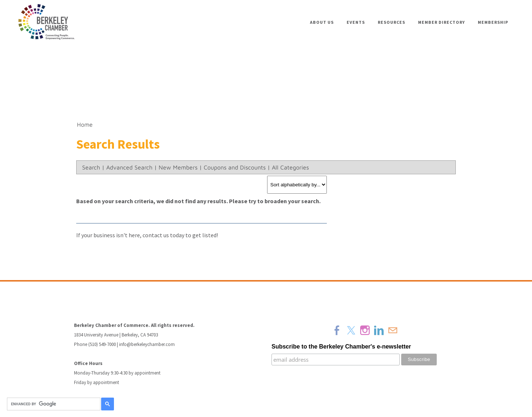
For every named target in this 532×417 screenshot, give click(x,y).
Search (91, 167)
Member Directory (442, 22)
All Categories (290, 167)
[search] (53, 404)
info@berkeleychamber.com (147, 344)
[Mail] (393, 330)
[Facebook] (337, 330)
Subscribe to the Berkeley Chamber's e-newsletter (341, 347)
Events (356, 22)
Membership (493, 22)
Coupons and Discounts (235, 167)
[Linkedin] (379, 330)
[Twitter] (351, 330)
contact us (156, 235)
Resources (391, 22)
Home (85, 124)
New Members (178, 167)
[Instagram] (365, 330)
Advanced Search (129, 167)
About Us (322, 22)
